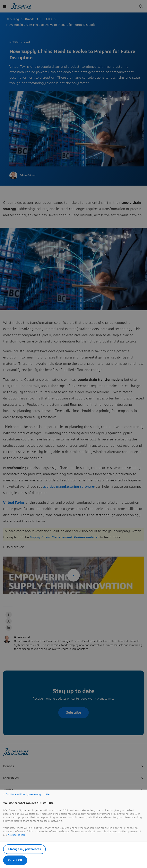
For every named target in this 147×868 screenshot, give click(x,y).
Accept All (15, 860)
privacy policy (16, 835)
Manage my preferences (24, 849)
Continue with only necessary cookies (28, 794)
